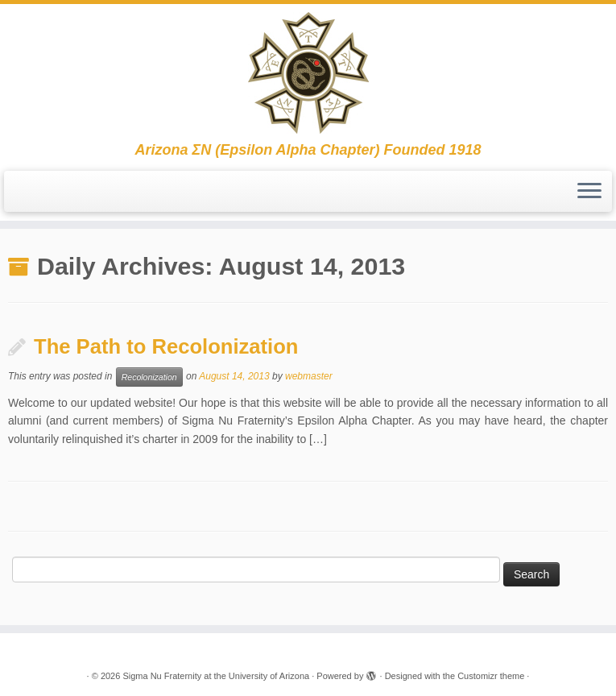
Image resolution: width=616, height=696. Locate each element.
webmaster (309, 376)
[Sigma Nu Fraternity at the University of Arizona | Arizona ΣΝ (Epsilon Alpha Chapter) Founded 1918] (308, 73)
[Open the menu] (589, 192)
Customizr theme (491, 676)
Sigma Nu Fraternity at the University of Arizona (216, 676)
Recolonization (149, 377)
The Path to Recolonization (166, 346)
